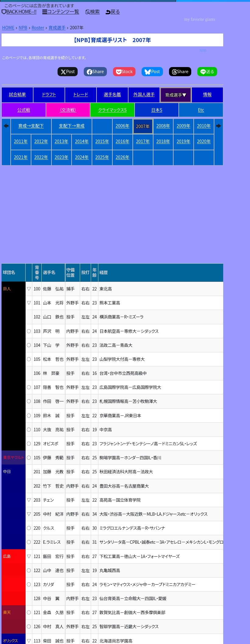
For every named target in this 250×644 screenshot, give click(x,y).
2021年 (21, 157)
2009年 (183, 126)
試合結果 (17, 94)
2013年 (61, 141)
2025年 (102, 157)
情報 (207, 94)
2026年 (123, 157)
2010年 (204, 126)
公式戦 (24, 110)
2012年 (41, 141)
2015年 (102, 141)
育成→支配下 (31, 126)
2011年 (21, 141)
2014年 (82, 141)
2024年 (82, 157)
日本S (157, 110)
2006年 (123, 126)
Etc (201, 110)
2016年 (123, 141)
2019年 (183, 141)
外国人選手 (144, 94)
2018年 (163, 141)
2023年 (61, 157)
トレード (81, 94)
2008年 (163, 126)
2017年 (143, 141)
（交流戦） (68, 110)
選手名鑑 (112, 94)
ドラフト (49, 94)
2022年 (41, 157)
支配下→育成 (72, 126)
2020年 (204, 141)
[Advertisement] (112, 201)
